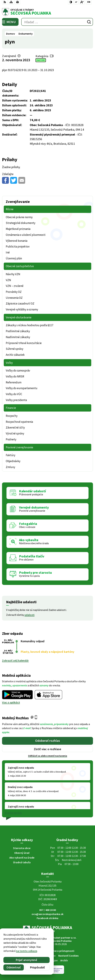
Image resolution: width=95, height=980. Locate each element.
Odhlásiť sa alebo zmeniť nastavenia (48, 756)
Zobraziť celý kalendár (15, 660)
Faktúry (41, 60)
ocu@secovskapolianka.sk (47, 914)
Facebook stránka (47, 918)
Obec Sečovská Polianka (57, 941)
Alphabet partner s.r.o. (63, 938)
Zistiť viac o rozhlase (47, 749)
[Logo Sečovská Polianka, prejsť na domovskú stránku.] (47, 12)
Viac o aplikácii (11, 702)
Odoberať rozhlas (48, 741)
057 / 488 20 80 (48, 910)
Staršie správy (13, 813)
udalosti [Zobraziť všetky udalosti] (29, 615)
